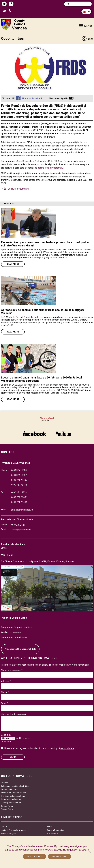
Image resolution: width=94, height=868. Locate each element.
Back (87, 39)
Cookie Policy (7, 806)
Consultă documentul (18, 189)
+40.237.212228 (19, 493)
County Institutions (9, 789)
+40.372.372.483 (19, 497)
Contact (5, 783)
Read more (13, 264)
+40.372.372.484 (19, 502)
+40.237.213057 (19, 475)
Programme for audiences (14, 637)
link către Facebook (34, 434)
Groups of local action (11, 799)
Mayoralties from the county (13, 793)
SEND (13, 757)
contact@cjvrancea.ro (22, 510)
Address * (6, 681)
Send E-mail (5, 11)
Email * (5, 703)
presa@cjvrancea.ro (21, 530)
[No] (90, 852)
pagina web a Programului (51, 168)
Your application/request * (14, 714)
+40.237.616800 (19, 470)
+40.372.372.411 (19, 485)
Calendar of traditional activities (15, 786)
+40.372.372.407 (19, 480)
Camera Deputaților (55, 830)
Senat (50, 827)
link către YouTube (63, 434)
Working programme (11, 632)
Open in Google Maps (15, 618)
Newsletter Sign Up (59, 99)
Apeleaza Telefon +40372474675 (11, 11)
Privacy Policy (7, 809)
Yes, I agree (34, 856)
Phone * (5, 692)
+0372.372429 (18, 525)
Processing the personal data (20, 649)
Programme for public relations (17, 627)
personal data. (67, 748)
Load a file (6, 735)
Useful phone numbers (11, 803)
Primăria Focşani (8, 834)
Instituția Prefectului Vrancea (14, 830)
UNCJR (4, 827)
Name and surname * (12, 670)
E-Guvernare (52, 834)
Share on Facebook (32, 99)
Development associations (13, 796)
